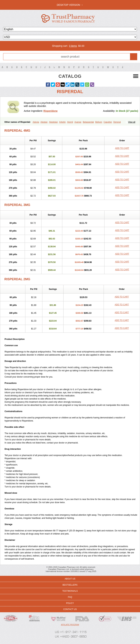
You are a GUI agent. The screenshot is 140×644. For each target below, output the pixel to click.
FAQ (70, 597)
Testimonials (70, 591)
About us (70, 579)
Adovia (36, 122)
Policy (70, 603)
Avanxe (78, 122)
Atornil (70, 122)
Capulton (108, 122)
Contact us (70, 609)
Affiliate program (70, 625)
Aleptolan (53, 122)
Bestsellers (70, 585)
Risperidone (50, 111)
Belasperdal (88, 122)
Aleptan (44, 122)
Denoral (117, 122)
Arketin (62, 122)
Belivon (99, 122)
